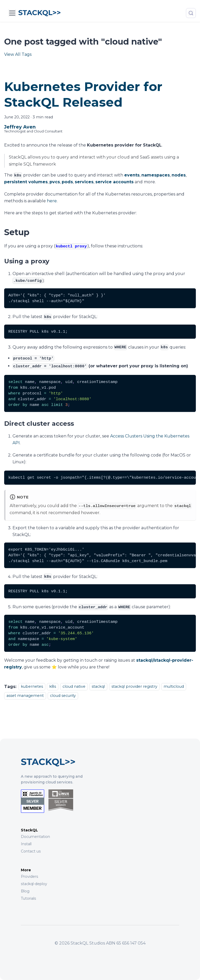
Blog (25, 891)
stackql (98, 687)
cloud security (63, 696)
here (52, 201)
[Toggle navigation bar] (12, 13)
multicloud (174, 687)
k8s (53, 687)
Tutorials (28, 898)
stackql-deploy (34, 884)
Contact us (31, 851)
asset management (25, 696)
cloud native (74, 687)
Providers (29, 876)
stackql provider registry (134, 687)
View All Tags (18, 54)
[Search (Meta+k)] (191, 13)
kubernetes (32, 687)
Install (26, 844)
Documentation (35, 837)
